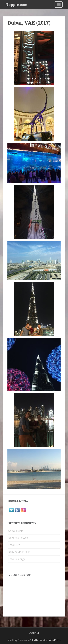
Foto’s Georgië (17, 559)
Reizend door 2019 (19, 552)
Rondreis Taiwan (18, 538)
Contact (34, 633)
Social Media (16, 531)
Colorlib (34, 640)
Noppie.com (16, 5)
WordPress (55, 640)
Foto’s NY (14, 545)
